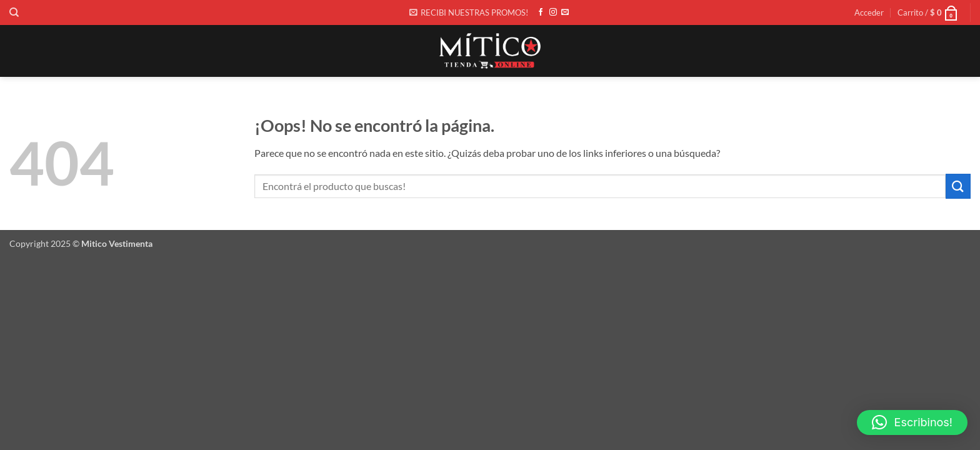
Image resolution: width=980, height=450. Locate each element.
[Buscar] (14, 12)
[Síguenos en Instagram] (553, 12)
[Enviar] (958, 186)
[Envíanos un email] (565, 12)
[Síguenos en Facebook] (541, 12)
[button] (469, 12)
